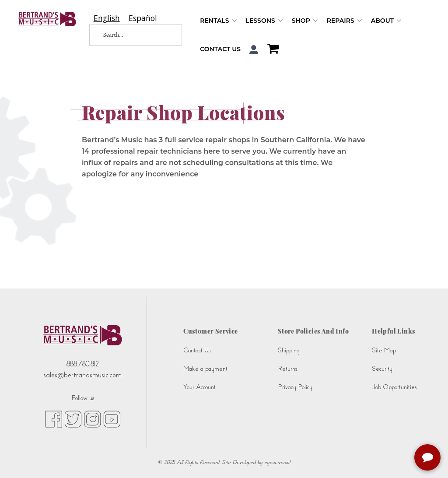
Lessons (264, 21)
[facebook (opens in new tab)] (54, 418)
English (107, 18)
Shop (305, 21)
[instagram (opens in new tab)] (93, 418)
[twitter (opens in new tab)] (73, 418)
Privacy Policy (295, 387)
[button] (254, 50)
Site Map (384, 350)
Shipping (289, 350)
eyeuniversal (277, 462)
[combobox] (107, 18)
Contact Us (220, 49)
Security (382, 369)
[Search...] (129, 35)
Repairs (345, 21)
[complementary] (428, 458)
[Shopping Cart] (271, 50)
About (386, 21)
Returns (287, 369)
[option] (143, 18)
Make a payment (205, 369)
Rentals (218, 21)
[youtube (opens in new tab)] (112, 418)
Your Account (199, 387)
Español (143, 18)
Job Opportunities (394, 387)
